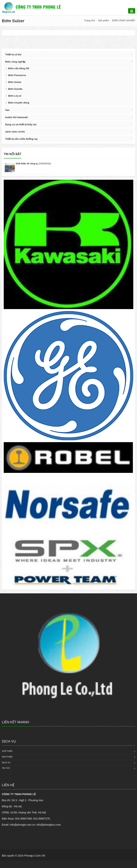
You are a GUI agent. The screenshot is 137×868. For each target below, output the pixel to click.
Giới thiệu (7, 751)
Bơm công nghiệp (15, 62)
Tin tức (6, 768)
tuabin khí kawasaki (16, 117)
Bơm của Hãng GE (19, 68)
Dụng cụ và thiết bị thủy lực (21, 124)
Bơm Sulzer (15, 82)
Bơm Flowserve (17, 75)
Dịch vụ (6, 763)
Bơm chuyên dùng (19, 103)
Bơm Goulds (15, 89)
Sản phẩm (104, 20)
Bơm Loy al (15, 96)
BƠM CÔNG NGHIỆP (124, 20)
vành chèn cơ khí (15, 132)
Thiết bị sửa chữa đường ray (21, 139)
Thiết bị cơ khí (13, 55)
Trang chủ (89, 20)
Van (7, 110)
